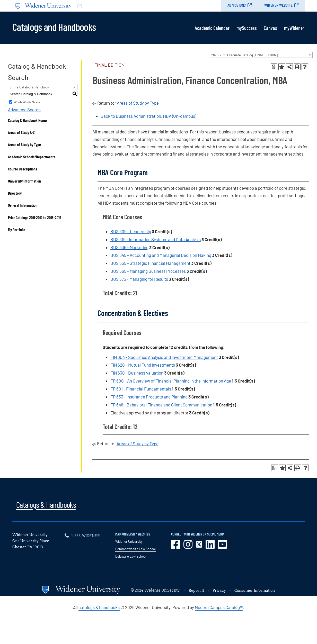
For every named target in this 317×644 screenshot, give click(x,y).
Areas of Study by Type (24, 144)
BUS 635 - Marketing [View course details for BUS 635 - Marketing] (129, 247)
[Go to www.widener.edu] (85, 6)
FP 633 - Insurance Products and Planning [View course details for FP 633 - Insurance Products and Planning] (149, 397)
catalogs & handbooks (99, 607)
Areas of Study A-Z (21, 132)
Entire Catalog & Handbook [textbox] (29, 87)
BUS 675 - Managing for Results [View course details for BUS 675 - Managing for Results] (139, 279)
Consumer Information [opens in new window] (255, 591)
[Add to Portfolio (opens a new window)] (282, 67)
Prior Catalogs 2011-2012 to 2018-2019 (35, 217)
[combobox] (261, 55)
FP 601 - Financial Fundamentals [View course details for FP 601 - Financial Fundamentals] (141, 389)
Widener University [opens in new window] (129, 541)
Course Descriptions (23, 169)
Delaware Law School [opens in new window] (131, 556)
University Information (24, 181)
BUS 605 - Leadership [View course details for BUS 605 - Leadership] (131, 231)
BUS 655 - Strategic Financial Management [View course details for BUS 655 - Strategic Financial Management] (150, 263)
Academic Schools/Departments (32, 157)
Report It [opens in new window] (196, 591)
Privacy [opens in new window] (219, 591)
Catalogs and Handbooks (54, 26)
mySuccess (247, 28)
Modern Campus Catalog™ (219, 607)
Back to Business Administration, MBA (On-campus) (148, 116)
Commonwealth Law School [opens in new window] (135, 549)
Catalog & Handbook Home (27, 120)
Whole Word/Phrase (27, 102)
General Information (23, 205)
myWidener (294, 28)
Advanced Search (24, 110)
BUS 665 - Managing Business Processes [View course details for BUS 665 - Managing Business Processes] (148, 271)
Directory (15, 193)
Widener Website (279, 5)
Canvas (270, 28)
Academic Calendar (212, 28)
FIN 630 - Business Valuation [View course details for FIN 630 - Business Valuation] (137, 373)
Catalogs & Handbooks (46, 504)
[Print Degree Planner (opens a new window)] (274, 67)
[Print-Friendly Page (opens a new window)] (297, 67)
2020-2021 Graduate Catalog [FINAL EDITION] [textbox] (244, 55)
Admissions (237, 5)
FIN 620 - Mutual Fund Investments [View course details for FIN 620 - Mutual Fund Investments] (143, 365)
